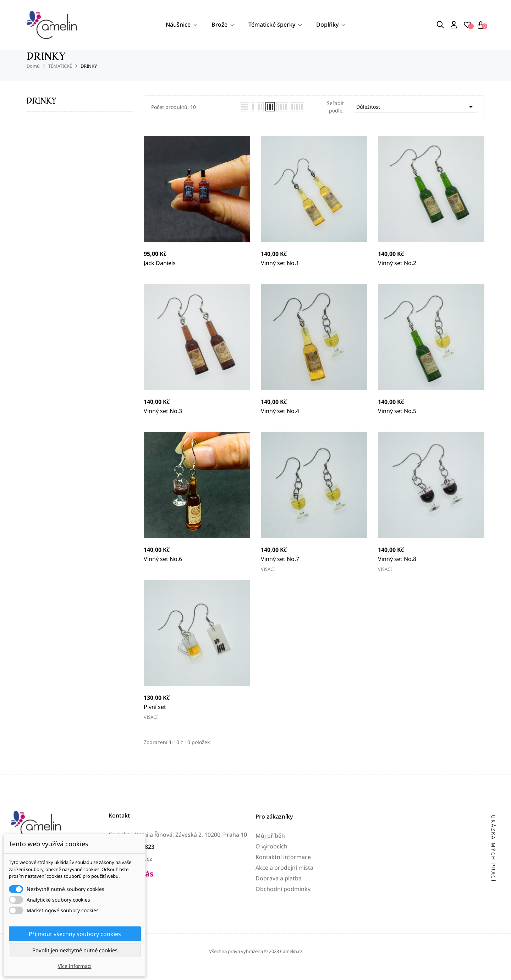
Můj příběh (270, 893)
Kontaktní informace (283, 915)
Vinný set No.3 (163, 422)
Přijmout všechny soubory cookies (75, 934)
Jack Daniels (160, 274)
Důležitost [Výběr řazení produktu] (416, 118)
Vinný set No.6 (163, 570)
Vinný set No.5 (397, 422)
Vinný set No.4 (280, 422)
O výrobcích (271, 904)
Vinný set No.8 (397, 570)
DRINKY (42, 112)
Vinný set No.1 (280, 274)
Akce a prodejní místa (284, 925)
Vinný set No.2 (397, 274)
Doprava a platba (279, 936)
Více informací (75, 966)
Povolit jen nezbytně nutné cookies (75, 950)
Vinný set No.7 (280, 570)
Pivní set (155, 718)
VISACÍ (268, 580)
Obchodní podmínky (283, 947)
